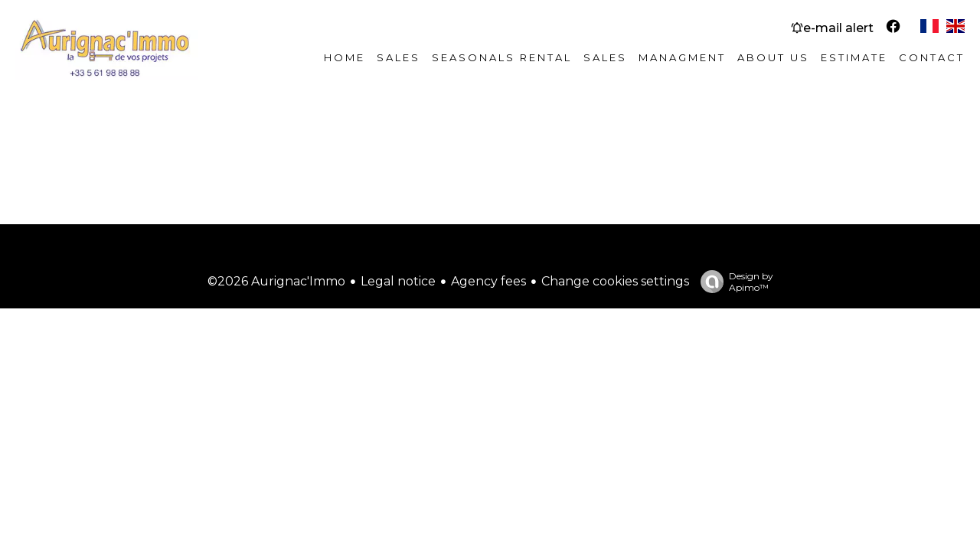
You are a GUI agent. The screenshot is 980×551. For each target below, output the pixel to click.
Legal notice (398, 281)
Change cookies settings (615, 281)
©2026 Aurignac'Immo (276, 281)
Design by (733, 282)
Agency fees (488, 281)
